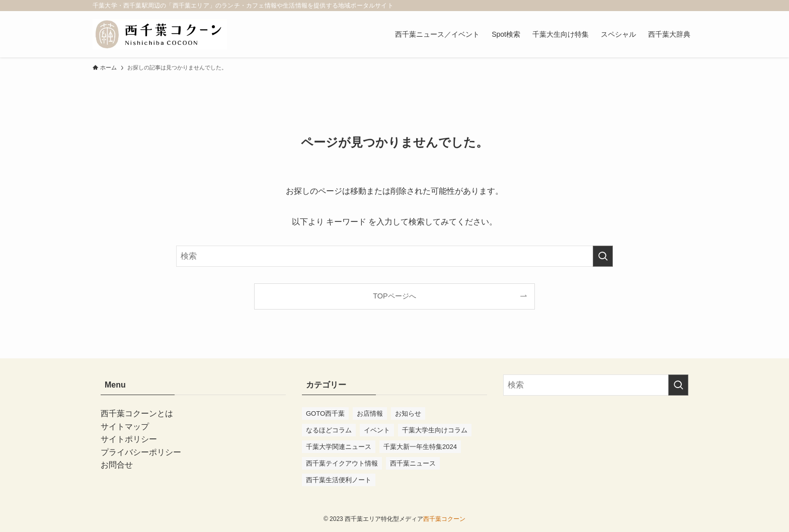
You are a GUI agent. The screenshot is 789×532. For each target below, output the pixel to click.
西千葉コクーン (444, 519)
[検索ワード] (395, 256)
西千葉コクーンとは (137, 413)
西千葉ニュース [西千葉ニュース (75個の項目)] (413, 463)
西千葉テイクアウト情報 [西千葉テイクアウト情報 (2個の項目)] (342, 463)
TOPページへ (394, 296)
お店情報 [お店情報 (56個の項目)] (370, 413)
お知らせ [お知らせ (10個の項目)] (408, 413)
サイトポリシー (129, 439)
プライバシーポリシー (141, 452)
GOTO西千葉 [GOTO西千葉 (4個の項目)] (325, 413)
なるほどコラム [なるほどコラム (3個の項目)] (329, 430)
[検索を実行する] (603, 256)
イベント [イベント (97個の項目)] (377, 430)
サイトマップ (125, 427)
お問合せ (117, 465)
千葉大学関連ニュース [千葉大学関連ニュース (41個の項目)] (339, 447)
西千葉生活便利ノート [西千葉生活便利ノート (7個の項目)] (339, 480)
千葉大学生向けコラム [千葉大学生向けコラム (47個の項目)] (435, 430)
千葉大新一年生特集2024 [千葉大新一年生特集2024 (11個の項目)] (420, 447)
